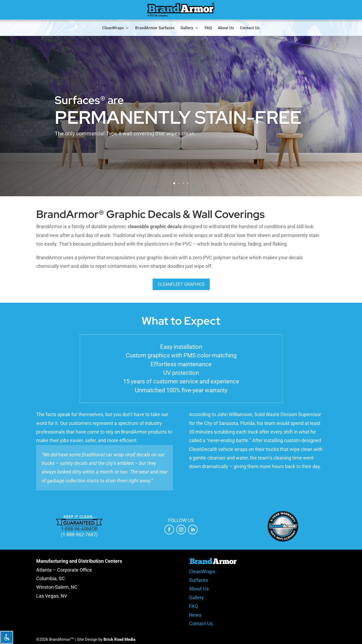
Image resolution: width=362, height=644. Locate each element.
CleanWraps (113, 28)
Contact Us (250, 28)
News (195, 615)
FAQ (208, 28)
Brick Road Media (119, 639)
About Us (226, 28)
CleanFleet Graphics (181, 284)
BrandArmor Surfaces (155, 28)
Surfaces (199, 580)
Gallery (187, 28)
